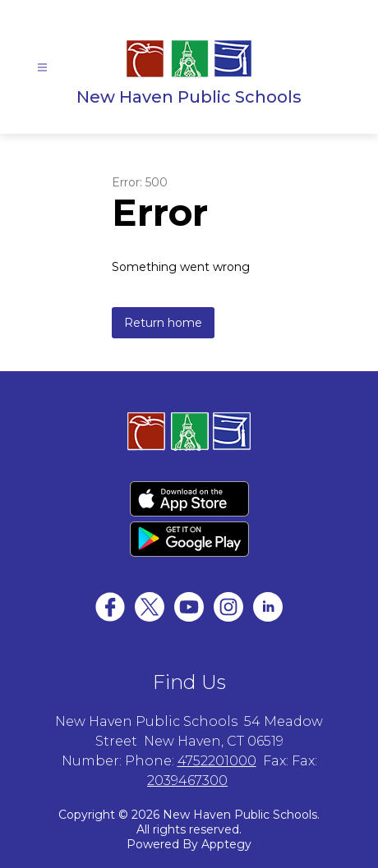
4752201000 (217, 761)
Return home (163, 323)
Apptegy (226, 844)
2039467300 (187, 781)
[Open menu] (42, 68)
